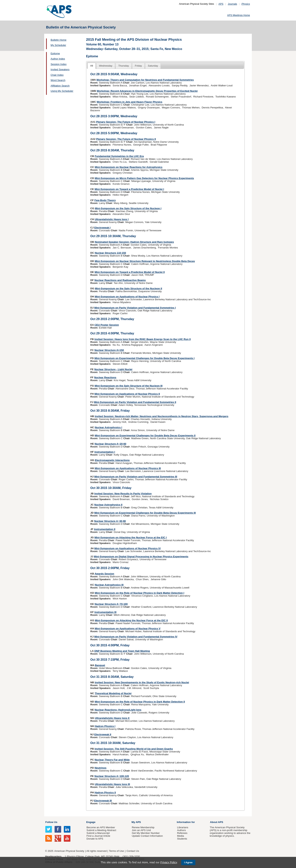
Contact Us (133, 851)
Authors (181, 830)
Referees (182, 833)
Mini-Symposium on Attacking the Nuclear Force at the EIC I (131, 537)
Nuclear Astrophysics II (108, 505)
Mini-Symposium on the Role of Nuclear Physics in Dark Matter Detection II (140, 702)
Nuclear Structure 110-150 (110, 253)
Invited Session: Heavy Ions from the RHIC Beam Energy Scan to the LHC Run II (143, 339)
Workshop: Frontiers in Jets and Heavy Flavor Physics (129, 102)
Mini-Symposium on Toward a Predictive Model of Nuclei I (129, 189)
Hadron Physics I (105, 726)
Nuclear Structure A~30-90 (110, 521)
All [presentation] (92, 66)
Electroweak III (103, 801)
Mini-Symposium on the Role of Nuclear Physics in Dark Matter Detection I (140, 593)
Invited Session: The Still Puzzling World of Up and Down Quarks (134, 749)
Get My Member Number (146, 833)
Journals (232, 4)
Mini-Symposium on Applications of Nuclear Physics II (127, 394)
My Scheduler (58, 45)
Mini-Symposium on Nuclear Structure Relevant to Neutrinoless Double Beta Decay (145, 261)
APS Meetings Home (239, 15)
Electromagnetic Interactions (112, 460)
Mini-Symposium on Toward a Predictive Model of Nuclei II (130, 272)
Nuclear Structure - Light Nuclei (113, 369)
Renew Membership (143, 827)
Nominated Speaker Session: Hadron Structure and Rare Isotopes (134, 242)
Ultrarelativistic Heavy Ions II (112, 718)
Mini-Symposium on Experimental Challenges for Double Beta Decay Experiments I (144, 358)
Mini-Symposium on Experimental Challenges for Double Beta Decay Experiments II (145, 436)
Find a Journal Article (98, 836)
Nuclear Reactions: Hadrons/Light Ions (118, 710)
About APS (217, 822)
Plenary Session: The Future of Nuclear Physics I (126, 122)
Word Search (58, 80)
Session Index (59, 64)
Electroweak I (102, 228)
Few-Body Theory (105, 200)
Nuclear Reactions (105, 377)
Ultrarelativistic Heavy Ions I (112, 219)
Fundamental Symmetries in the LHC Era (119, 156)
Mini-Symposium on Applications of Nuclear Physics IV (127, 548)
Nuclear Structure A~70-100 (111, 604)
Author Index (58, 59)
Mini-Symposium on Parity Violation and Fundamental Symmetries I (135, 308)
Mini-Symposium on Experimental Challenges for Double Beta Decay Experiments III (145, 513)
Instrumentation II (105, 529)
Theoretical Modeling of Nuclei (113, 693)
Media (181, 836)
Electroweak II (103, 734)
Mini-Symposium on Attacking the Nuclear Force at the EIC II (131, 620)
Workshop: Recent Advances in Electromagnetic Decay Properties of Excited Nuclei (147, 91)
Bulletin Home (59, 40)
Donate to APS (95, 839)
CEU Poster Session (107, 325)
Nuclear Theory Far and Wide (112, 760)
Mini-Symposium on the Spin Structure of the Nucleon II (128, 288)
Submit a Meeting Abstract (101, 830)
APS (221, 4)
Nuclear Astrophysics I (108, 427)
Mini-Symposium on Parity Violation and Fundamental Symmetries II (135, 402)
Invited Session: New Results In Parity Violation (123, 494)
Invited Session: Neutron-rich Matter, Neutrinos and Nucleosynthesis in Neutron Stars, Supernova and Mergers (162, 416)
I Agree (188, 862)
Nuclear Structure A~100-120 (112, 776)
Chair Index (57, 75)
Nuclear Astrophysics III (109, 585)
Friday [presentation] (138, 66)
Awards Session (104, 574)
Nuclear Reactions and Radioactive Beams (120, 280)
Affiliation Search (60, 86)
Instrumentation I (105, 452)
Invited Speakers (60, 69)
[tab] (92, 66)
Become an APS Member (101, 827)
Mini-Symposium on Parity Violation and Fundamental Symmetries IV (136, 637)
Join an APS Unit (141, 830)
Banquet (100, 665)
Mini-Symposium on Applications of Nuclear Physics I (127, 297)
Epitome (55, 53)
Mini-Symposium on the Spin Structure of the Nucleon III (129, 386)
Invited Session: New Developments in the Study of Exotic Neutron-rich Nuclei (142, 682)
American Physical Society (69, 851)
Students (182, 839)
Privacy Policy (169, 862)
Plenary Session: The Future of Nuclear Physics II (126, 139)
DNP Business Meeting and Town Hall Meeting (122, 651)
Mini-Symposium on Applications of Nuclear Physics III (128, 468)
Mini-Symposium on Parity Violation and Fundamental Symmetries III (136, 477)
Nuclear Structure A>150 (109, 350)
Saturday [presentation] (153, 66)
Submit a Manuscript (98, 833)
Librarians (183, 827)
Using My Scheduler (62, 91)
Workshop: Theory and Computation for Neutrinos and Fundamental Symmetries (145, 80)
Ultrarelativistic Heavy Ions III (112, 784)
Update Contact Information (147, 836)
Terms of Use (116, 851)
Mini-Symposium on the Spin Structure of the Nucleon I (128, 208)
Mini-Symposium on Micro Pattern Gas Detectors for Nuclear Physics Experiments (144, 178)
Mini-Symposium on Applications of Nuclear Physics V (128, 629)
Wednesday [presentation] (106, 66)
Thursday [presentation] (124, 66)
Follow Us (51, 822)
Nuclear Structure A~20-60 (110, 444)
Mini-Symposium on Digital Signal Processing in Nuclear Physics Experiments (141, 557)
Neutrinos (101, 768)
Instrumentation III (105, 612)
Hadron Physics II (105, 793)
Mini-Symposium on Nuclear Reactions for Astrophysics (129, 167)
